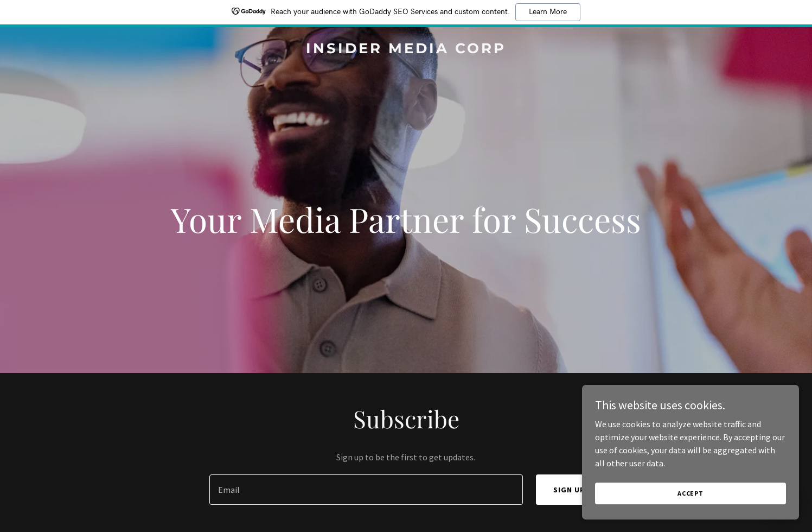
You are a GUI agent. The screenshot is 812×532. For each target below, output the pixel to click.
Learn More (548, 12)
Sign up (569, 490)
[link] (406, 50)
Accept (690, 493)
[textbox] (366, 490)
